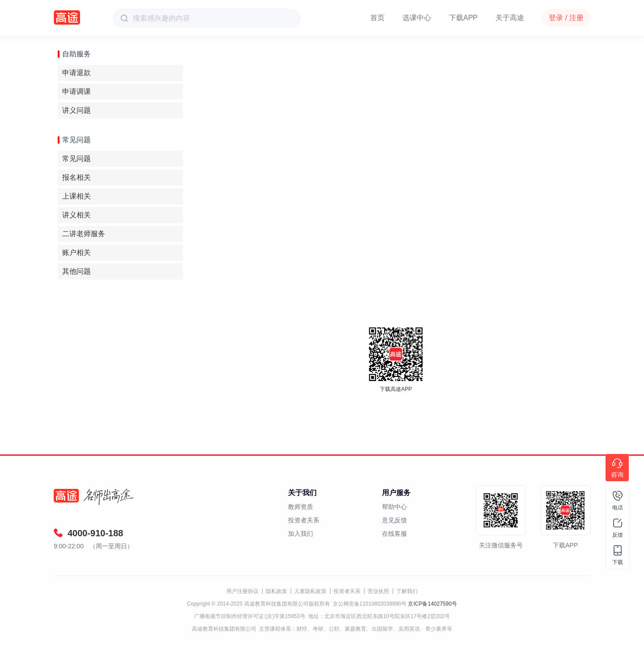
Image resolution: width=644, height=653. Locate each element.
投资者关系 (304, 520)
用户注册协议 (242, 591)
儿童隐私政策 (310, 591)
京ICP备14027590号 (432, 604)
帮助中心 (394, 507)
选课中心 (417, 18)
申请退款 (76, 73)
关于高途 (510, 18)
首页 (377, 18)
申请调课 (76, 91)
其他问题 (76, 271)
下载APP (463, 18)
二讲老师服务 (84, 234)
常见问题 (76, 159)
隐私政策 (276, 591)
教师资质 (301, 507)
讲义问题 (76, 110)
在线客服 (394, 534)
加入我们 (301, 534)
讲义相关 (76, 215)
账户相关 (76, 252)
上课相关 (76, 196)
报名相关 (76, 177)
